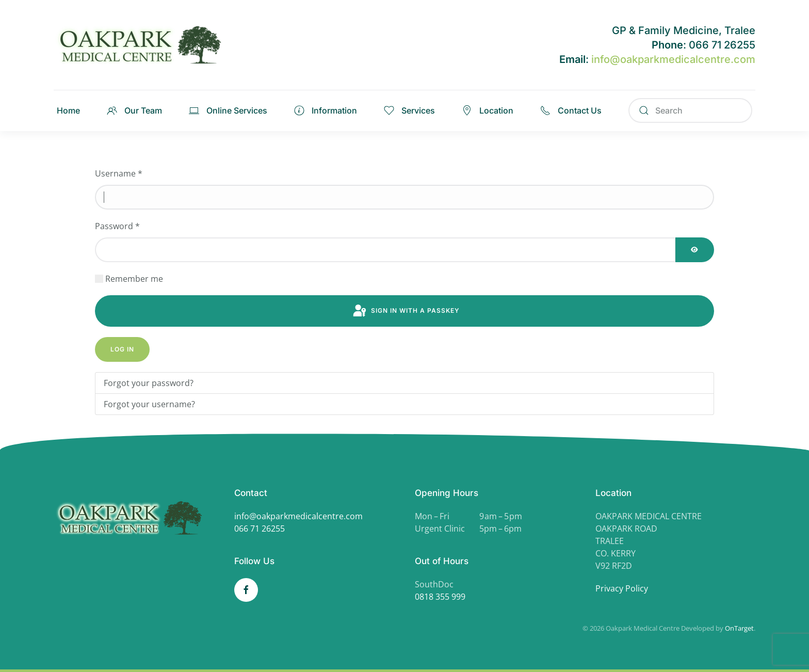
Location (488, 110)
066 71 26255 (260, 529)
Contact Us (571, 110)
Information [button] (326, 110)
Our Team (134, 110)
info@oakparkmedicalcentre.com (673, 59)
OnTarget (739, 628)
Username (119, 173)
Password (117, 226)
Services (409, 110)
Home (68, 110)
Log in (122, 349)
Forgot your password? (149, 383)
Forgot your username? (149, 404)
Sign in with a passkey (406, 311)
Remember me (134, 279)
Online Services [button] (228, 110)
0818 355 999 (440, 597)
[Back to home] (144, 45)
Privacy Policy (622, 588)
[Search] (690, 110)
